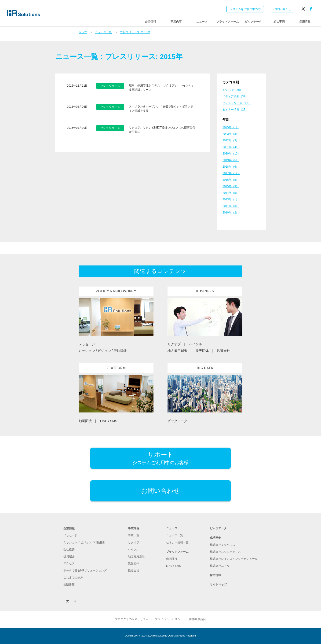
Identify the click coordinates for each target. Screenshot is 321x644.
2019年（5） (231, 160)
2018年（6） (231, 167)
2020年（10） (231, 154)
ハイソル (196, 344)
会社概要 (69, 549)
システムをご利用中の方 (245, 9)
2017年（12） (231, 173)
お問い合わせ (283, 9)
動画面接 (85, 421)
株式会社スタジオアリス (225, 552)
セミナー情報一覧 (177, 542)
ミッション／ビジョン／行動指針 (84, 542)
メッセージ (87, 344)
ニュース (202, 22)
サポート (160, 458)
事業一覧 (134, 535)
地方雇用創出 (177, 351)
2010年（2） (231, 213)
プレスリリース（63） (237, 103)
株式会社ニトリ (220, 566)
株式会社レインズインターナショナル (234, 559)
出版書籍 (69, 585)
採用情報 (305, 22)
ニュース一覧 (175, 535)
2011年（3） (231, 206)
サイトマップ (218, 585)
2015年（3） (231, 186)
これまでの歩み (73, 578)
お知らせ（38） (232, 90)
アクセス (69, 563)
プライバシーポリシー (169, 619)
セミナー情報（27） (235, 110)
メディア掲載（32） (235, 96)
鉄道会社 (223, 351)
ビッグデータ (253, 22)
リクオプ (174, 344)
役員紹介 (69, 556)
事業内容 (176, 22)
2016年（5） (231, 180)
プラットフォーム (228, 22)
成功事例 (279, 22)
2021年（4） (231, 147)
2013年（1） (231, 199)
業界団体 (202, 351)
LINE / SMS (109, 421)
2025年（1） (231, 127)
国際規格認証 (198, 619)
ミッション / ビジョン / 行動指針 (103, 351)
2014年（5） (231, 193)
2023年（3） (231, 134)
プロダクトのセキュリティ (132, 619)
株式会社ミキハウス (223, 545)
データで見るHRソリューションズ (85, 570)
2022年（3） (231, 140)
